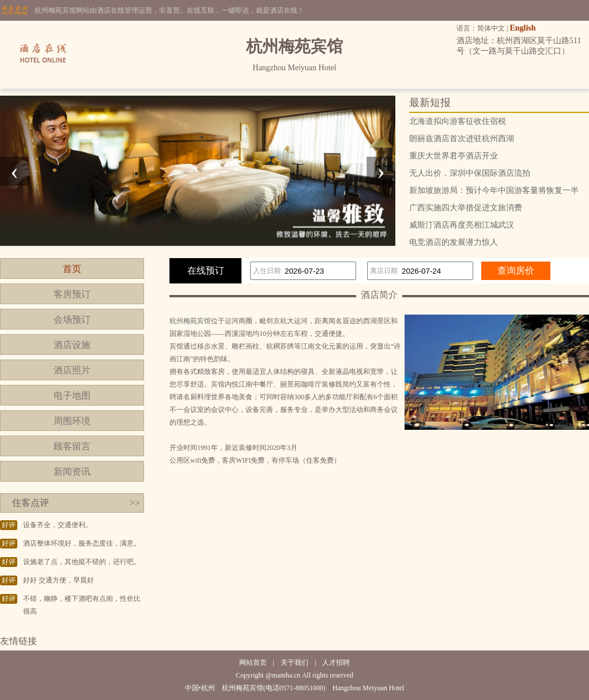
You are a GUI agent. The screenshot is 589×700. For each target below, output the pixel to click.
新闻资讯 (72, 472)
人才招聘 (336, 663)
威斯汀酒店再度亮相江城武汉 (462, 225)
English (522, 28)
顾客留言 (72, 446)
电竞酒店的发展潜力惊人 (454, 242)
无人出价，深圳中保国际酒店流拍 (470, 173)
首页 (72, 269)
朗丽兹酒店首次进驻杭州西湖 (462, 139)
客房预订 (72, 294)
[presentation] (14, 171)
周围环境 (72, 421)
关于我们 (294, 663)
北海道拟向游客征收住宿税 (458, 121)
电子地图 (72, 396)
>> (135, 503)
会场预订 (72, 319)
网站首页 (253, 663)
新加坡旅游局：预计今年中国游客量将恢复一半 (494, 190)
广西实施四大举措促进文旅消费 (466, 208)
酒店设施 (72, 345)
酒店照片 (72, 370)
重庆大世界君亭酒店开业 (454, 156)
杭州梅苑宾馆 (190, 321)
